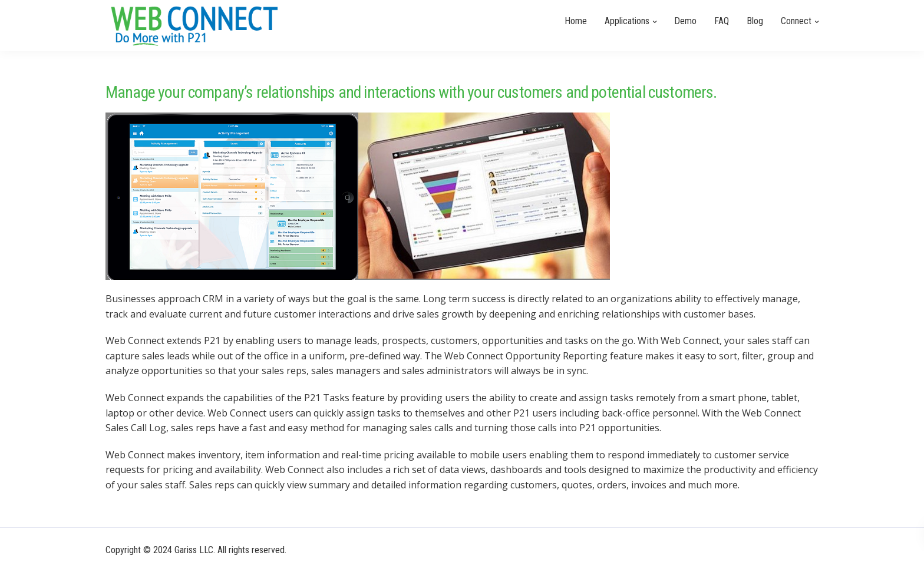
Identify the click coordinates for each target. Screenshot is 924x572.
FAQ (722, 21)
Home (576, 21)
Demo (685, 21)
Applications (627, 21)
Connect (796, 21)
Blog (755, 21)
